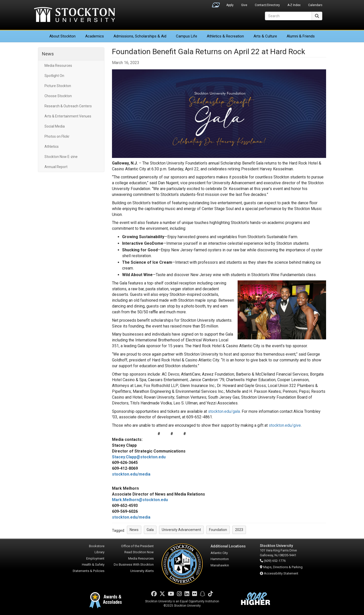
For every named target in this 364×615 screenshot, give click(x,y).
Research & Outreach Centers (68, 106)
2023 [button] (239, 530)
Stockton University (75, 15)
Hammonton (220, 559)
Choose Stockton (58, 96)
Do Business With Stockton (134, 565)
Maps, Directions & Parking (283, 567)
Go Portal (216, 4)
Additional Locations (228, 546)
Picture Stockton (58, 86)
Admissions (140, 36)
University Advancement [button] (181, 530)
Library (99, 552)
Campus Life (187, 36)
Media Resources (58, 66)
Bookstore (97, 546)
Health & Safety (93, 565)
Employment (95, 558)
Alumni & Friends (301, 36)
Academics (95, 36)
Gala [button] (150, 530)
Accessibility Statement (281, 573)
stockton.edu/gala (224, 411)
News (48, 54)
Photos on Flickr (57, 136)
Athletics (225, 36)
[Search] (288, 16)
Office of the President (137, 546)
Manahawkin (220, 565)
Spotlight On (54, 76)
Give (244, 5)
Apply (230, 5)
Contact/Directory (267, 5)
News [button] (134, 530)
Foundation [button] (218, 530)
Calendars (315, 5)
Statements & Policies (88, 571)
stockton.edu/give (285, 425)
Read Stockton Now (139, 552)
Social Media (55, 126)
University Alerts (142, 571)
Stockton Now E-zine (61, 157)
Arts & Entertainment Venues (68, 116)
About (62, 36)
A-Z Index (294, 5)
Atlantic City (219, 553)
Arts (265, 36)
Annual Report (56, 167)
